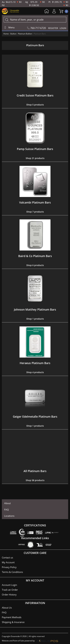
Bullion (13, 34)
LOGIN (63, 28)
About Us (7, 608)
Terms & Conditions (12, 572)
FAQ (7, 510)
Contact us (7, 557)
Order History (9, 595)
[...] (35, 20)
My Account (55, 11)
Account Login (9, 585)
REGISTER (53, 28)
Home (47, 11)
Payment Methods (12, 617)
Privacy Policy (9, 567)
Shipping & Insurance (13, 622)
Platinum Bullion (25, 34)
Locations (9, 516)
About (7, 503)
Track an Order (10, 590)
